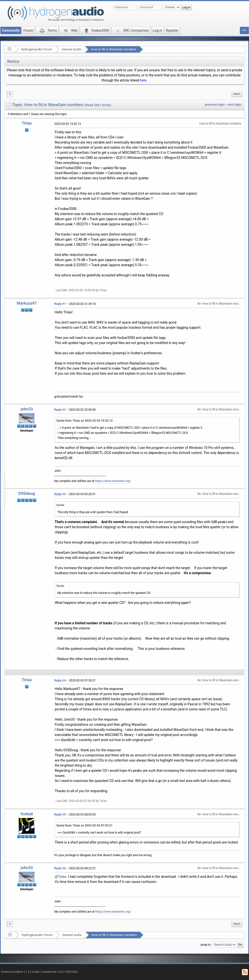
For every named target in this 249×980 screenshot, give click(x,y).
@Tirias (60, 877)
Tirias (27, 123)
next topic (235, 104)
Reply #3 (60, 494)
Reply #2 (60, 410)
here (143, 80)
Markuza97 (27, 303)
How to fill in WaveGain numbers (114, 49)
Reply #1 (60, 304)
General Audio (72, 49)
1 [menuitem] (10, 94)
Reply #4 (60, 681)
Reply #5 (60, 815)
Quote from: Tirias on (84, 421)
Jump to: (206, 945)
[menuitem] (237, 94)
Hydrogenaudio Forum (37, 49)
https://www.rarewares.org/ (113, 481)
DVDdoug (27, 494)
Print (237, 94)
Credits (36, 972)
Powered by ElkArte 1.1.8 (15, 972)
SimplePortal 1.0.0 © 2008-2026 (60, 972)
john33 (27, 409)
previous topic (215, 104)
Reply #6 (60, 868)
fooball (27, 814)
